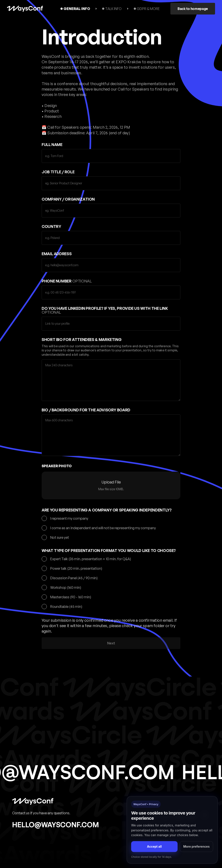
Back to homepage (193, 9)
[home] (25, 9)
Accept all (154, 846)
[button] (111, 485)
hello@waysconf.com (55, 825)
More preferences (196, 846)
